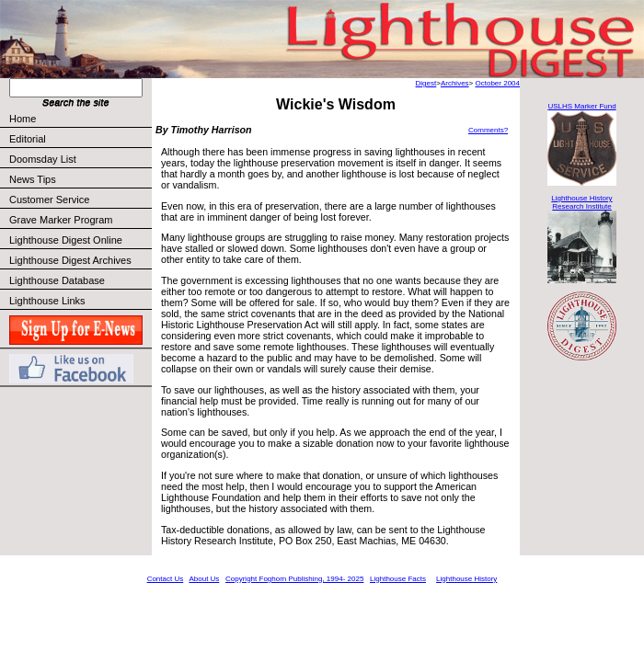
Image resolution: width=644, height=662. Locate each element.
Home (23, 119)
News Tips (33, 179)
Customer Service (80, 200)
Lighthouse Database (57, 280)
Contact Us (166, 579)
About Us (204, 579)
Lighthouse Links (47, 301)
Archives (455, 83)
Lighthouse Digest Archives (70, 260)
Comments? (488, 130)
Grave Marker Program (61, 220)
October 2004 (498, 83)
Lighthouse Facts (398, 579)
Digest (426, 83)
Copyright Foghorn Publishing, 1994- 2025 (294, 579)
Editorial (80, 139)
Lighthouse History (466, 579)
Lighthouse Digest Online (66, 240)
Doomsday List (43, 159)
